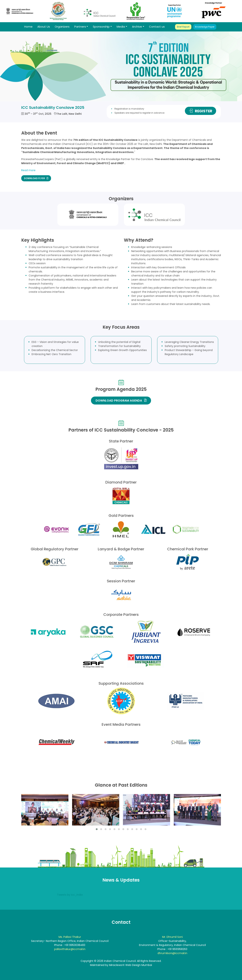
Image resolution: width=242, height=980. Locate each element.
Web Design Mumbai (139, 965)
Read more (28, 170)
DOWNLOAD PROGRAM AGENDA (121, 400)
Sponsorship (101, 27)
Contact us (157, 27)
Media (121, 27)
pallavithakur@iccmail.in (70, 949)
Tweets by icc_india (70, 895)
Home (28, 27)
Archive (137, 27)
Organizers (62, 27)
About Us (44, 27)
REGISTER (201, 111)
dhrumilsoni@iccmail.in (172, 953)
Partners (80, 27)
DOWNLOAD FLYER (36, 178)
